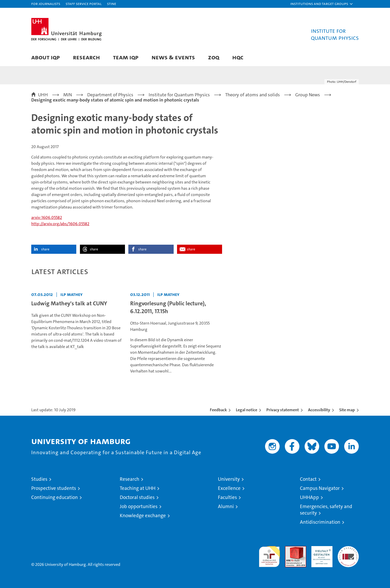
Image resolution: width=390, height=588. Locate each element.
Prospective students (54, 488)
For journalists (46, 4)
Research (86, 57)
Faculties (227, 497)
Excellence (229, 488)
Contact (308, 479)
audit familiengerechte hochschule (269, 554)
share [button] (45, 249)
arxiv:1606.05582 (47, 217)
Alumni (226, 506)
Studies (39, 479)
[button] (322, 4)
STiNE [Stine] (112, 4)
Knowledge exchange (143, 516)
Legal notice (247, 410)
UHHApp (309, 497)
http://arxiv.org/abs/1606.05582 (60, 224)
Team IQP (126, 57)
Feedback (218, 410)
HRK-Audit (321, 549)
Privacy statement (283, 410)
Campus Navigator (320, 488)
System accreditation (348, 552)
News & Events (173, 57)
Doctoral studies (137, 497)
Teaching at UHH (138, 488)
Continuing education (55, 497)
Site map (347, 410)
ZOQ (214, 57)
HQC (238, 57)
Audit (290, 549)
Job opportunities (139, 506)
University (229, 479)
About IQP (46, 57)
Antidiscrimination (320, 522)
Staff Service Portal (84, 4)
